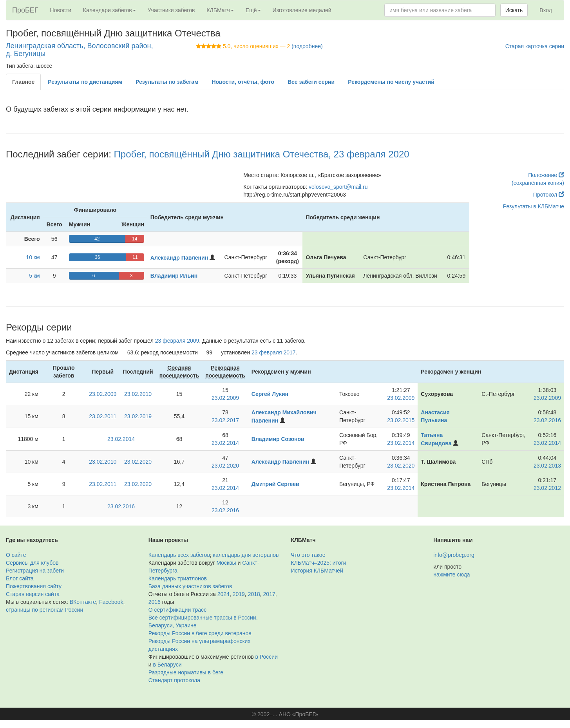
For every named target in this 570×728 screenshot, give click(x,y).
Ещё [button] (253, 10)
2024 (223, 594)
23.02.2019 (138, 416)
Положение (546, 175)
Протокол (549, 195)
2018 (254, 594)
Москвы (226, 563)
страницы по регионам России (44, 610)
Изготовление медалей (302, 10)
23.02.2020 (138, 462)
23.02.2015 (401, 420)
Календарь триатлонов (178, 578)
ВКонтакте (83, 602)
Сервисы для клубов (32, 563)
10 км (33, 257)
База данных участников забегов (190, 586)
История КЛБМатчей (317, 571)
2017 (269, 594)
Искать (514, 10)
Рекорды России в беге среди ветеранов (200, 633)
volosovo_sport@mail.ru (338, 187)
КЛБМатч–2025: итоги (319, 563)
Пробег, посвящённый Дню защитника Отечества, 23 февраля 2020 (262, 154)
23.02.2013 (547, 466)
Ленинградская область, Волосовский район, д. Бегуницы (79, 50)
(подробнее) (307, 46)
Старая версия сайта (33, 594)
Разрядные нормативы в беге (186, 672)
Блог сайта (20, 578)
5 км (34, 276)
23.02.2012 (547, 488)
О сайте (16, 555)
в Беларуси (167, 665)
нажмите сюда (451, 574)
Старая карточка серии (535, 46)
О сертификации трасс (177, 610)
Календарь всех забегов (179, 555)
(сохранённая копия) (538, 183)
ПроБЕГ (25, 10)
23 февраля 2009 (177, 341)
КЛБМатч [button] (220, 10)
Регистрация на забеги (35, 571)
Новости (61, 10)
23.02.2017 (225, 420)
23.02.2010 (138, 394)
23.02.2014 (121, 439)
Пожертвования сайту (34, 586)
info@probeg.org (454, 555)
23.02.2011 (103, 416)
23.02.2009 (103, 394)
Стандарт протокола (174, 680)
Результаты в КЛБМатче (534, 206)
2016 (155, 602)
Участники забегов (171, 10)
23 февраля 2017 (274, 352)
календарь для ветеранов (246, 555)
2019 (239, 594)
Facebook (111, 602)
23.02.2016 (547, 420)
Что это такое (308, 555)
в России (267, 657)
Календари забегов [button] (109, 10)
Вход (546, 10)
